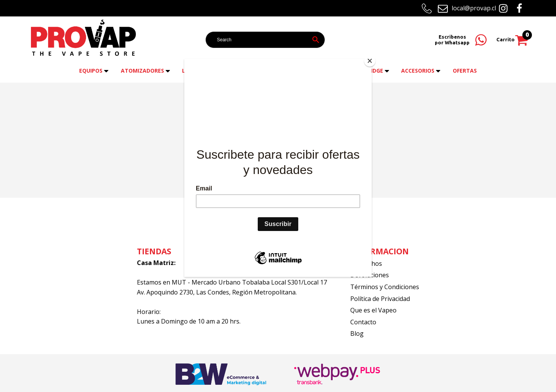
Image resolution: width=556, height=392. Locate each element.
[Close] (370, 61)
